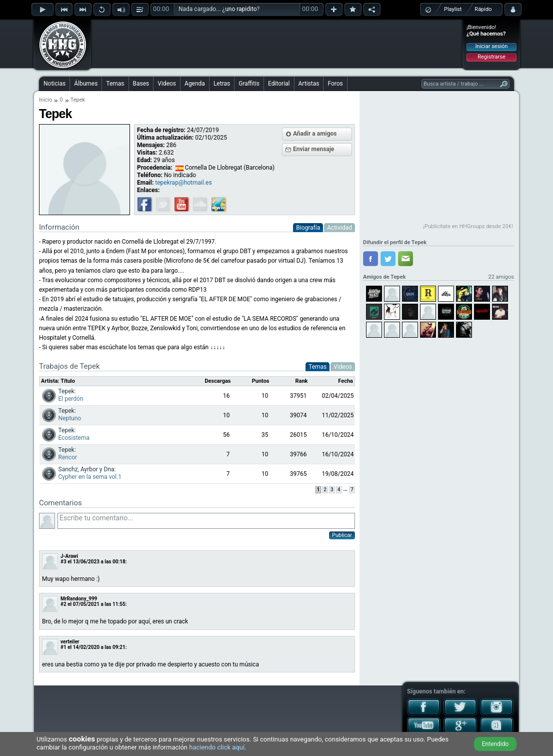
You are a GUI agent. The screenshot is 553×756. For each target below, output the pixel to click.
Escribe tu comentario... (206, 521)
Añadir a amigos (315, 134)
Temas (115, 84)
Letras (222, 84)
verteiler (70, 642)
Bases (141, 84)
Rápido (483, 9)
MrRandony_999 (79, 599)
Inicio (45, 100)
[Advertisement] (277, 44)
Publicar (342, 535)
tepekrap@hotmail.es (183, 183)
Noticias (54, 84)
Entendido (495, 744)
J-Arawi (69, 556)
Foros (335, 84)
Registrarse (491, 57)
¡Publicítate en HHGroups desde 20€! (468, 226)
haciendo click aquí (217, 747)
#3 (63, 562)
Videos (167, 84)
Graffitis (249, 84)
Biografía (308, 228)
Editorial (279, 84)
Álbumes (86, 84)
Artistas (309, 84)
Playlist (453, 9)
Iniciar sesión (492, 46)
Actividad (339, 228)
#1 (63, 647)
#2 (63, 604)
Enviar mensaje (313, 149)
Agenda (195, 84)
